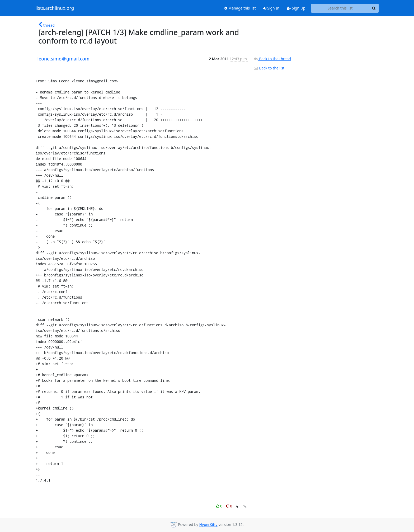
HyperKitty (208, 524)
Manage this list (240, 8)
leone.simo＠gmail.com (63, 59)
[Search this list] (340, 8)
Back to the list (269, 68)
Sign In (271, 8)
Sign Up (296, 8)
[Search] (374, 8)
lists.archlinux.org (55, 8)
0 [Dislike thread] (229, 506)
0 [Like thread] (220, 506)
